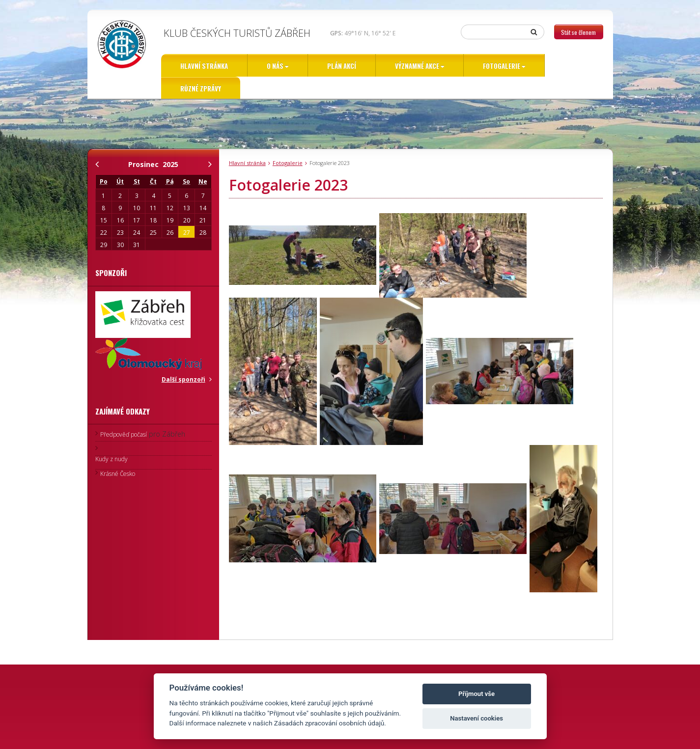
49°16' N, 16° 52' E (363, 33)
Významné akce (417, 66)
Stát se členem (578, 32)
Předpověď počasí (124, 434)
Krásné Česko (118, 474)
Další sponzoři (183, 379)
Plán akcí (342, 66)
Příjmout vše (476, 694)
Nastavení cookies (476, 718)
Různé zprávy (201, 88)
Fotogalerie (502, 66)
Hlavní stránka (204, 66)
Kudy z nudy (112, 459)
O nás (275, 66)
